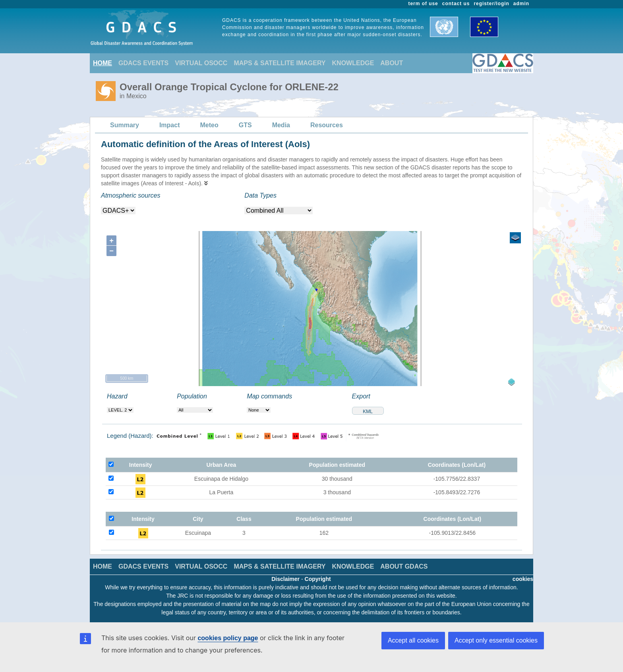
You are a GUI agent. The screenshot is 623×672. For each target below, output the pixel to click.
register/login (491, 4)
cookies (523, 579)
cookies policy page (228, 638)
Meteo (209, 125)
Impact (170, 125)
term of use (423, 4)
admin (521, 4)
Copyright (318, 579)
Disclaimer (285, 579)
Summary (125, 125)
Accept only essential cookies (496, 640)
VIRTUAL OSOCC (201, 63)
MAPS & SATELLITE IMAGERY (280, 63)
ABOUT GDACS (404, 566)
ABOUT (392, 63)
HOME (103, 63)
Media (281, 125)
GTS (245, 125)
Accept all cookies (413, 640)
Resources (327, 125)
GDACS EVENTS (143, 63)
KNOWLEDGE (353, 63)
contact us (456, 4)
